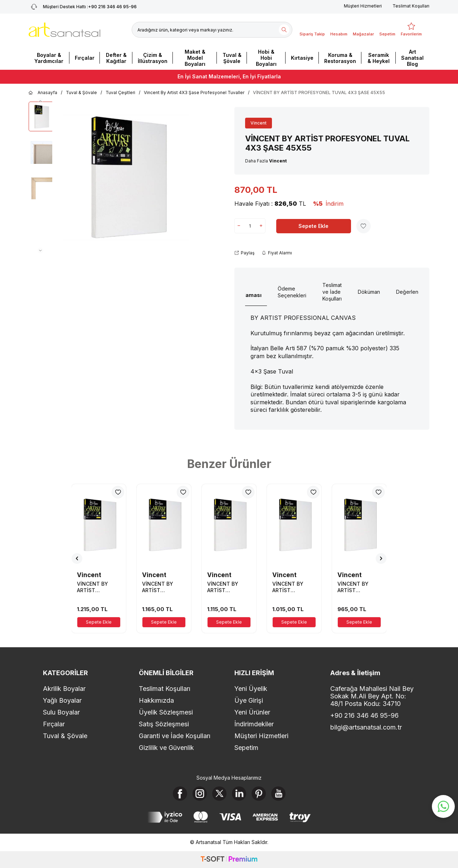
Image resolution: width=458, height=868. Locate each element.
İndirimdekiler (254, 724)
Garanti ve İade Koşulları (175, 736)
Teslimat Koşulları (411, 6)
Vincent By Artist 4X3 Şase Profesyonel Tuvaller (194, 92)
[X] (219, 794)
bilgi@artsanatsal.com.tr (366, 727)
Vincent (259, 123)
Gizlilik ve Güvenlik (166, 748)
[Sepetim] (387, 30)
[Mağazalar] (363, 30)
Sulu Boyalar (61, 712)
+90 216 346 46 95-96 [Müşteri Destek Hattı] (83, 7)
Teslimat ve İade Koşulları (332, 292)
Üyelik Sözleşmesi (166, 712)
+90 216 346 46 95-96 (364, 715)
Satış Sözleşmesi (164, 724)
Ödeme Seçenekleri (292, 292)
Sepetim (246, 748)
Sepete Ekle (313, 226)
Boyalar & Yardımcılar (49, 58)
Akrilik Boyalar (64, 689)
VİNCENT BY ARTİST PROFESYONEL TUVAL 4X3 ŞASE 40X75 (293, 587)
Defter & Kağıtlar (116, 58)
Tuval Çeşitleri (120, 92)
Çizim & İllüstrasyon (153, 58)
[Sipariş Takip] (312, 30)
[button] (40, 101)
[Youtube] (278, 794)
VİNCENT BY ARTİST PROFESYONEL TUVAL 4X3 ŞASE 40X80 (228, 587)
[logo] (64, 30)
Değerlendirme (414, 292)
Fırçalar (85, 58)
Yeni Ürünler (252, 712)
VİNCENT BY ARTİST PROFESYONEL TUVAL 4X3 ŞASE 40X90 (98, 587)
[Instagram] (200, 794)
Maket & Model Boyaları (195, 58)
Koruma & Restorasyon (340, 58)
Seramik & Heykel (379, 58)
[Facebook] (180, 794)
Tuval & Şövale (232, 58)
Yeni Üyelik (251, 689)
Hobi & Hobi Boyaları (266, 58)
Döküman (369, 292)
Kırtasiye (302, 58)
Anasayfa (43, 93)
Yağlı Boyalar (62, 700)
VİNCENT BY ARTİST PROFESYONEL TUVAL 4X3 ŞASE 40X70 (358, 587)
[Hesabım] (339, 30)
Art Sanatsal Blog (412, 58)
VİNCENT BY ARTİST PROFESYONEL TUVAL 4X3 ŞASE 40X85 (163, 587)
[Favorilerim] (411, 30)
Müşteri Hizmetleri (363, 6)
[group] (126, 177)
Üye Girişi (249, 700)
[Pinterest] (259, 794)
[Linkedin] (239, 794)
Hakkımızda (156, 700)
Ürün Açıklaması (247, 292)
